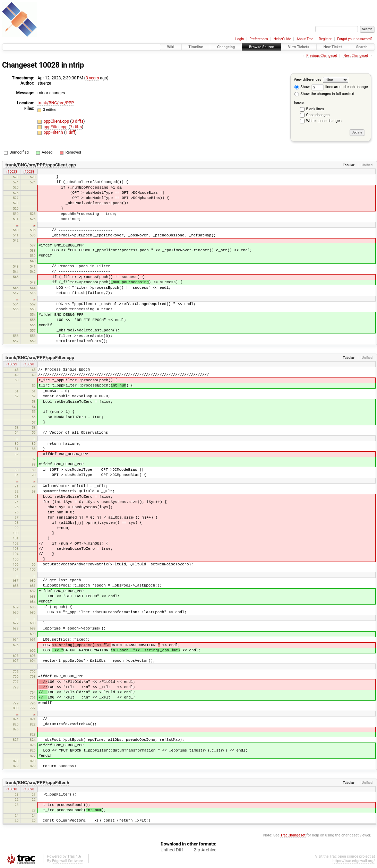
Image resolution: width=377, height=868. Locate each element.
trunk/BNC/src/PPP (56, 103)
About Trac (305, 39)
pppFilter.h (54, 132)
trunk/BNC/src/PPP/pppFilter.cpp (40, 358)
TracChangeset (293, 835)
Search (362, 47)
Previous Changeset (322, 56)
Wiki (171, 47)
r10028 (29, 171)
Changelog (226, 47)
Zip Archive (205, 850)
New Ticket (333, 47)
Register (325, 39)
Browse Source (262, 47)
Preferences (259, 39)
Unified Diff (172, 850)
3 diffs (77, 121)
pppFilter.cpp (56, 127)
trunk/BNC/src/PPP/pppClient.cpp (41, 165)
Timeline (196, 47)
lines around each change (340, 87)
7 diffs (76, 127)
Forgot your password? (355, 39)
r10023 (12, 171)
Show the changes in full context (324, 94)
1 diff (70, 132)
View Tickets (299, 47)
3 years (92, 78)
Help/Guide (282, 39)
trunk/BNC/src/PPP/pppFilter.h (37, 783)
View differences (308, 80)
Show (302, 87)
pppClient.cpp (57, 121)
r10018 (12, 789)
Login (240, 39)
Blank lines (315, 109)
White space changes (324, 121)
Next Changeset (356, 56)
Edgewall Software (67, 861)
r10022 (12, 364)
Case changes (318, 115)
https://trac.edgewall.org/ (354, 861)
